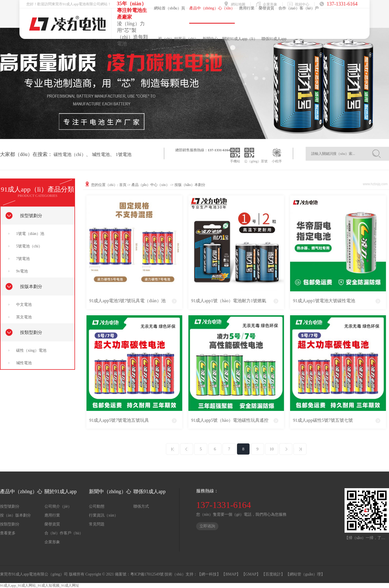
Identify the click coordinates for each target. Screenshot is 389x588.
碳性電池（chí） (70, 154)
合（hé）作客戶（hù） (64, 533)
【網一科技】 (209, 574)
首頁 (123, 185)
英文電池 (24, 317)
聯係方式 (141, 506)
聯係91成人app (274, 39)
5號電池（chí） (29, 246)
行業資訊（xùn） (104, 515)
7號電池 (23, 259)
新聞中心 (210, 39)
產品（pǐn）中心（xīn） (150, 185)
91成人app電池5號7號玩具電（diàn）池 (127, 301)
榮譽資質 (52, 524)
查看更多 (8, 533)
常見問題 (97, 524)
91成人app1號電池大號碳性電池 (324, 301)
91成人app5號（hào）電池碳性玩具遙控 (230, 420)
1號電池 (124, 154)
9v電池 (22, 271)
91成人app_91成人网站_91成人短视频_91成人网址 (40, 585)
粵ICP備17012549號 (147, 574)
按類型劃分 (31, 332)
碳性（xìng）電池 (31, 350)
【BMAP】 (231, 574)
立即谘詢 (207, 526)
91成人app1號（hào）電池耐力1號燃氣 (229, 301)
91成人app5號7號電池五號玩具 (119, 420)
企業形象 (52, 542)
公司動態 (97, 506)
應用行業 (52, 515)
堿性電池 (101, 154)
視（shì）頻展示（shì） (178, 39)
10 (272, 449)
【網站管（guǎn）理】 (305, 574)
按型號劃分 (31, 216)
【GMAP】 (251, 574)
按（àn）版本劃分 (15, 515)
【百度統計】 (273, 574)
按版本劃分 (31, 286)
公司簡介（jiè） (58, 506)
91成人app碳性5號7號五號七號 (323, 420)
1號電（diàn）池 (30, 234)
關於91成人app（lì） (240, 39)
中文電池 (24, 305)
